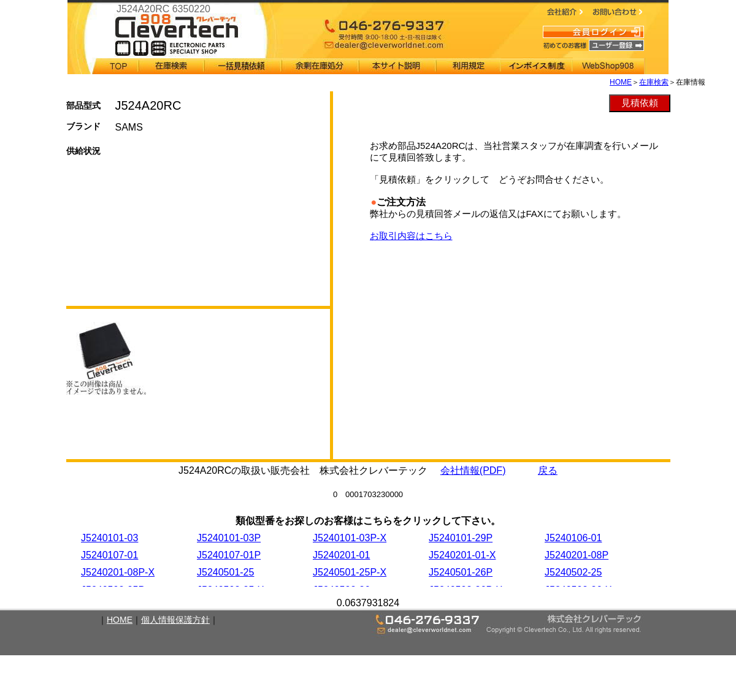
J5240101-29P (461, 538)
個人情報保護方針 (175, 620)
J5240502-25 (573, 572)
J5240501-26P (461, 572)
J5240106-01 (573, 538)
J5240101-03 (109, 538)
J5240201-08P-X (118, 572)
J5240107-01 (109, 555)
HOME (621, 82)
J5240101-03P (229, 538)
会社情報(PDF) (473, 470)
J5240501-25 (225, 572)
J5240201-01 (341, 555)
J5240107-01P (229, 555)
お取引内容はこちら (411, 236)
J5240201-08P (577, 555)
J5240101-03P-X (350, 538)
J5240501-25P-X (350, 572)
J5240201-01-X (462, 555)
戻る (548, 470)
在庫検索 (654, 82)
